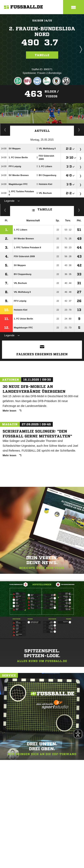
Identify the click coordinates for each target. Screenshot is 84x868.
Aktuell (42, 131)
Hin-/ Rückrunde (79, 210)
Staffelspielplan (5, 130)
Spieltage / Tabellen (79, 130)
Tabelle (42, 55)
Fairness (5, 210)
